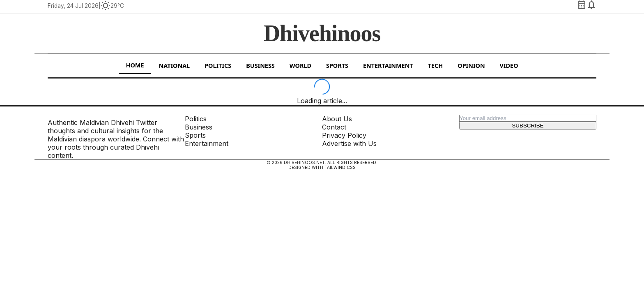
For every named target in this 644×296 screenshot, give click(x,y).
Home (135, 65)
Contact (334, 127)
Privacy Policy (344, 135)
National (175, 66)
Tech (436, 66)
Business (260, 66)
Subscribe (528, 126)
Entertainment (388, 66)
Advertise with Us (349, 143)
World (300, 66)
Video (509, 66)
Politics (218, 66)
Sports (337, 66)
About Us (337, 119)
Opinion (471, 66)
